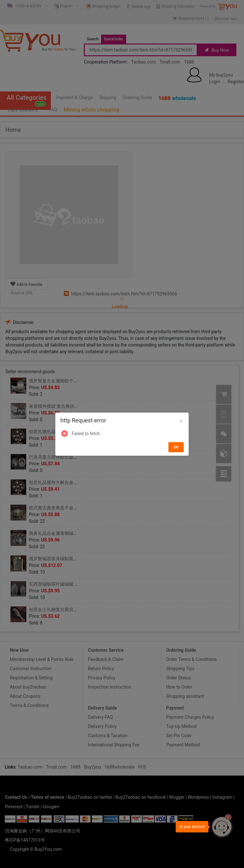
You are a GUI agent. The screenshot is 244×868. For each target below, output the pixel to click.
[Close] (181, 421)
